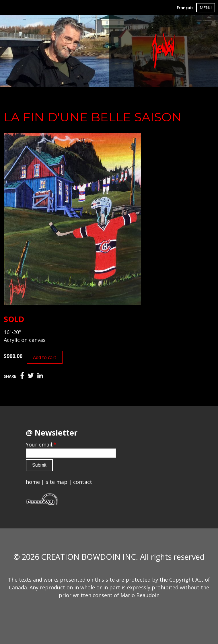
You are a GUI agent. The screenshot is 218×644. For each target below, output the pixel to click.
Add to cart (45, 357)
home (33, 482)
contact (83, 482)
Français (185, 8)
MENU (206, 8)
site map (57, 482)
